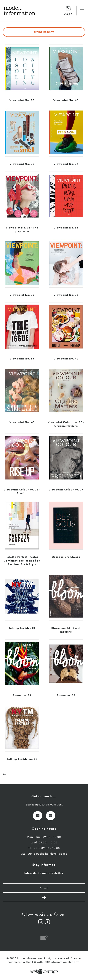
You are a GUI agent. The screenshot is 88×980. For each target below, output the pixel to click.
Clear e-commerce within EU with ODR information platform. (45, 960)
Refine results (44, 32)
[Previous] (6, 774)
